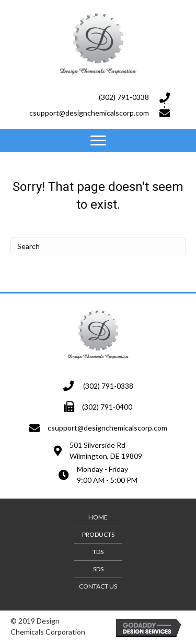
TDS (98, 552)
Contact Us (98, 586)
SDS (98, 569)
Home (98, 517)
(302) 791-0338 (124, 97)
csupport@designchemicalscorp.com (89, 113)
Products (98, 534)
